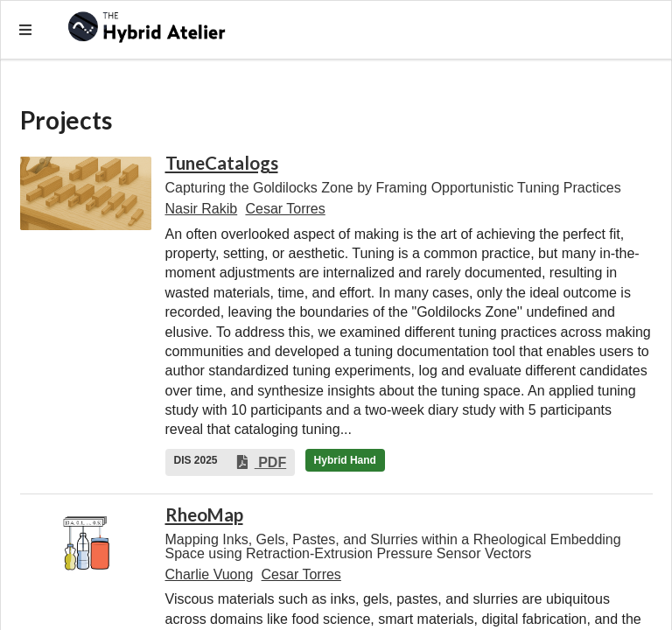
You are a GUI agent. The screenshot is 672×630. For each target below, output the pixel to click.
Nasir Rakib (202, 209)
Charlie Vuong (210, 574)
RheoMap (204, 514)
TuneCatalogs (222, 163)
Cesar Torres (285, 209)
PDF (260, 462)
